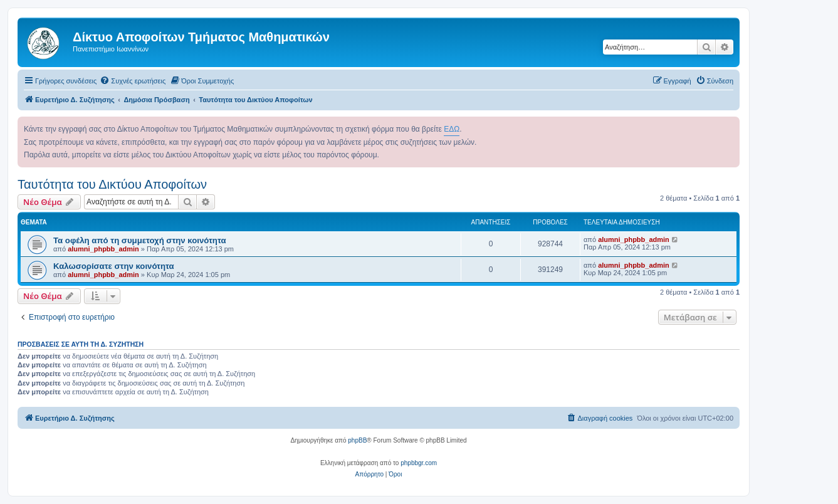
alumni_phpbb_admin (103, 249)
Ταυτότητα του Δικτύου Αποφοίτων (112, 184)
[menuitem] (133, 81)
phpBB (357, 440)
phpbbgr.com (419, 463)
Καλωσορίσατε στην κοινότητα (114, 266)
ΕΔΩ (452, 129)
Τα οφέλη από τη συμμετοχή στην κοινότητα (140, 240)
